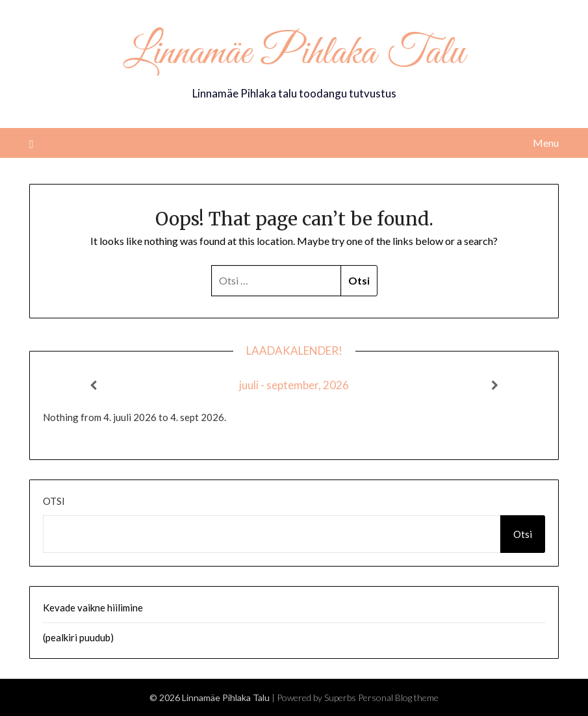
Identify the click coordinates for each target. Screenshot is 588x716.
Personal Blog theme (398, 697)
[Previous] (93, 385)
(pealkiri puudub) (78, 637)
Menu (546, 143)
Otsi (54, 501)
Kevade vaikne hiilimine (93, 607)
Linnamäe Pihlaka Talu (294, 54)
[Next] (495, 385)
